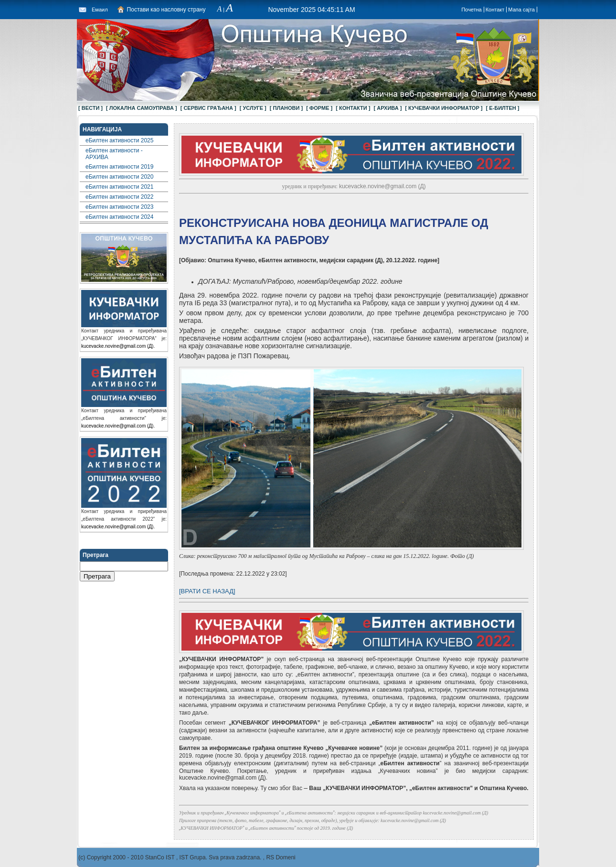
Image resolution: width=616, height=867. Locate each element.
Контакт (495, 10)
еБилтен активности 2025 (119, 140)
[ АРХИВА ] (388, 108)
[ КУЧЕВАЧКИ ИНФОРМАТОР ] (444, 108)
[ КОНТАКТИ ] (353, 108)
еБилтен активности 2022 (119, 197)
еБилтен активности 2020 (119, 177)
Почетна (472, 10)
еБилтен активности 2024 (119, 217)
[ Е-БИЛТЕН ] (503, 108)
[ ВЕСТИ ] (90, 108)
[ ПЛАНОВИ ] (286, 108)
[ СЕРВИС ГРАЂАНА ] (208, 108)
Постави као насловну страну (166, 10)
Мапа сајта (521, 10)
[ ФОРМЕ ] (319, 108)
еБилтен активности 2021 (119, 187)
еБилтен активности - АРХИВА (114, 154)
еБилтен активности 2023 (119, 207)
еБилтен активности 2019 (119, 167)
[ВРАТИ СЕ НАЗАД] (207, 591)
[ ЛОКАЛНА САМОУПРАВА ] (142, 108)
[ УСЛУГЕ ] (253, 108)
